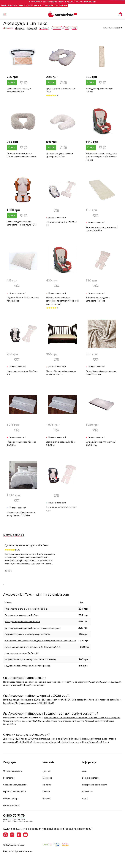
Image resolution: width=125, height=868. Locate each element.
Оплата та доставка (14, 771)
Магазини (48, 778)
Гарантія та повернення (16, 791)
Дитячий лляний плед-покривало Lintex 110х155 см (102, 374)
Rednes (28, 851)
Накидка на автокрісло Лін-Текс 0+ (62, 225)
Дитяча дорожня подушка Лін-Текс (61, 90)
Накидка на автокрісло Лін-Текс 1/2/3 (62, 511)
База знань (88, 791)
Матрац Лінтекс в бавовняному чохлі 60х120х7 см (61, 374)
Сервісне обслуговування (17, 784)
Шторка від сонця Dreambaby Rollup (50, 744)
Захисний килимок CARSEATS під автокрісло (66, 702)
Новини (47, 791)
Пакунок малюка (12, 805)
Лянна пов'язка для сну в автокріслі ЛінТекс (19, 90)
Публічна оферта (12, 798)
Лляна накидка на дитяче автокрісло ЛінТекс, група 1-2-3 (22, 224)
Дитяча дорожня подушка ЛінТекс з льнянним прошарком (22, 156)
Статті (85, 798)
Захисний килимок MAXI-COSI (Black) (36, 705)
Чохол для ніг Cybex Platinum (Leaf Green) (89, 744)
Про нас (47, 771)
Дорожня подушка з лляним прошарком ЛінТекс (60, 156)
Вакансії (47, 798)
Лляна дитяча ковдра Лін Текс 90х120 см (21, 445)
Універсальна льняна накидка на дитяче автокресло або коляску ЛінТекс (101, 157)
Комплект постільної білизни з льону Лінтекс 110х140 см (21, 516)
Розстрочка (10, 778)
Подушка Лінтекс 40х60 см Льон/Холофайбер (20, 300)
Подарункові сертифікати (96, 784)
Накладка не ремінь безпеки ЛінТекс (100, 90)
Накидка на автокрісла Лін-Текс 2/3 (22, 374)
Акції (85, 771)
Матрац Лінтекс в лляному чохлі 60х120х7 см (101, 445)
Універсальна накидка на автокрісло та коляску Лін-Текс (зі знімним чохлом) (61, 302)
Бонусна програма (92, 778)
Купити (12, 82)
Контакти (48, 784)
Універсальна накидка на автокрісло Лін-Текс (98, 300)
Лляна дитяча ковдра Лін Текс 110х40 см (61, 445)
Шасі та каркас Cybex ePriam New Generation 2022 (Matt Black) (74, 720)
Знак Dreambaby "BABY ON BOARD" (90, 684)
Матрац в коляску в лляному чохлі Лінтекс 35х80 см (100, 230)
